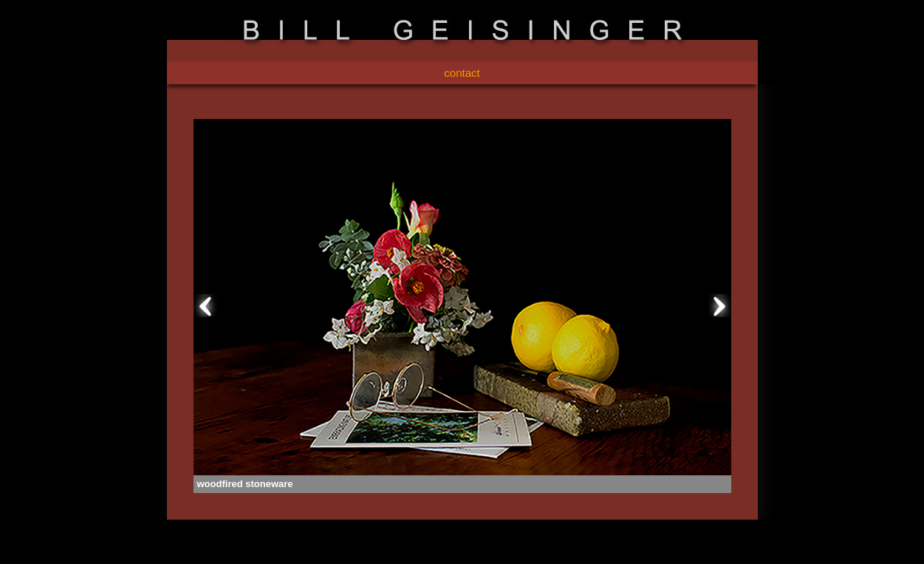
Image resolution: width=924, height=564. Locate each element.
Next (719, 306)
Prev (205, 306)
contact (462, 73)
